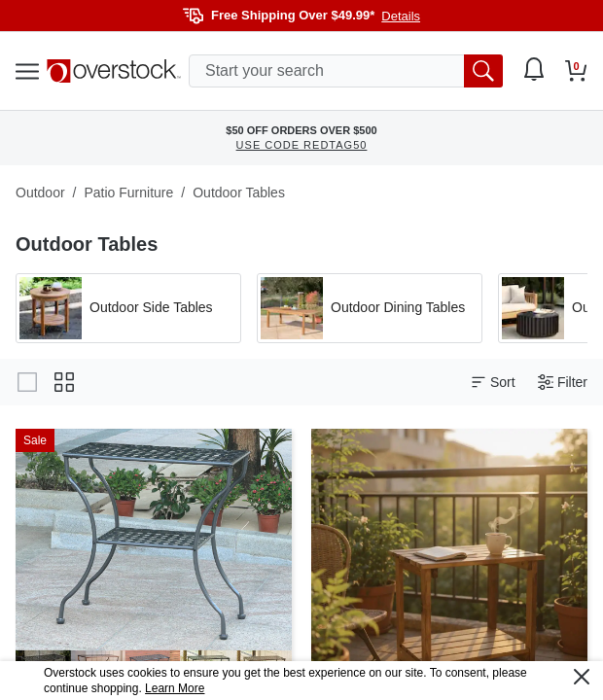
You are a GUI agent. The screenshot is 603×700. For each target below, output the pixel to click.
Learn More (175, 688)
